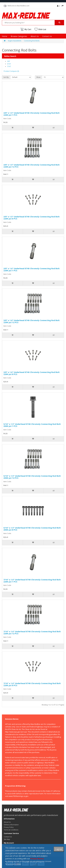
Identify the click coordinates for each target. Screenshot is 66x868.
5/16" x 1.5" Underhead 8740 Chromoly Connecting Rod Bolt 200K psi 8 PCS (32, 529)
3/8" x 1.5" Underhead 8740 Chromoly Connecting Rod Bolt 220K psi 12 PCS (32, 166)
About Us (35, 36)
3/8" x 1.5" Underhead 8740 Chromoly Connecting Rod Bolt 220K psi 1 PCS (32, 114)
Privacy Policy (9, 827)
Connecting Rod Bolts (32, 41)
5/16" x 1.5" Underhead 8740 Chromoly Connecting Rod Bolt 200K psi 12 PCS (32, 477)
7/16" (9, 66)
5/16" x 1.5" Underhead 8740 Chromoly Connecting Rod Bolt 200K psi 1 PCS (32, 425)
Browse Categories (19, 36)
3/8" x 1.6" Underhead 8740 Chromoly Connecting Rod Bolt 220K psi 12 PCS (32, 321)
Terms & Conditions (11, 830)
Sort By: (6, 77)
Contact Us (47, 36)
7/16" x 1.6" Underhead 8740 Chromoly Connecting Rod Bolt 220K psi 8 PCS (32, 684)
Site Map (7, 839)
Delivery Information (11, 825)
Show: (38, 77)
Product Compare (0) (11, 71)
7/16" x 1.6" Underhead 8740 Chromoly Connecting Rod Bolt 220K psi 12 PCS (32, 633)
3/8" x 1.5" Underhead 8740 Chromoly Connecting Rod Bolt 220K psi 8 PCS (32, 218)
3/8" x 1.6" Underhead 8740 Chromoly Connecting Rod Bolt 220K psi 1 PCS (32, 270)
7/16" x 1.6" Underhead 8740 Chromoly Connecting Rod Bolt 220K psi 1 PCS (32, 581)
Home (5, 36)
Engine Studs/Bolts (15, 41)
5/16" (9, 64)
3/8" (9, 61)
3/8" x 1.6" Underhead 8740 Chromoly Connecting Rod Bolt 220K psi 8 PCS (32, 373)
